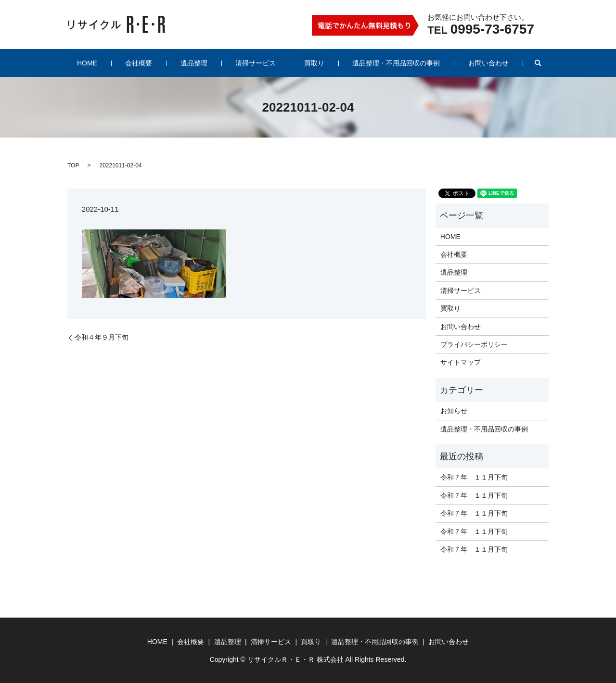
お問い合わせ (452, 63)
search (496, 63)
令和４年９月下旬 (102, 337)
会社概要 (163, 63)
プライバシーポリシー (474, 344)
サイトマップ (461, 362)
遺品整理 (206, 63)
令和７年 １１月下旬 (474, 477)
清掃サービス (256, 63)
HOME (123, 63)
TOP (73, 165)
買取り (302, 63)
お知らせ (454, 411)
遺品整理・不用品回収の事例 (372, 63)
